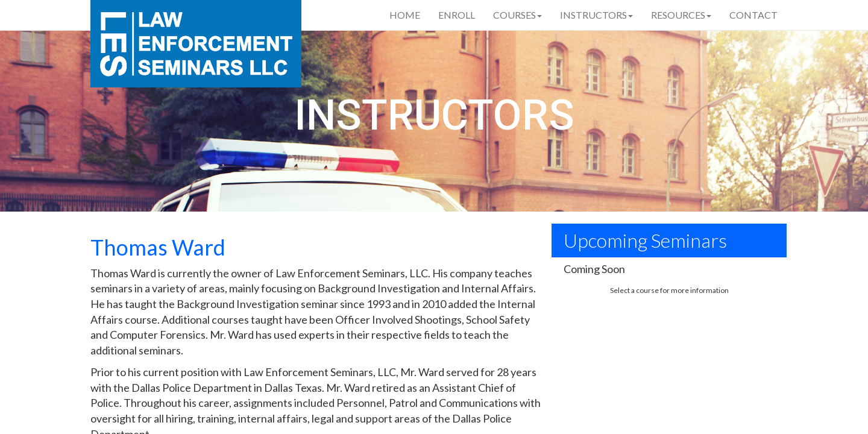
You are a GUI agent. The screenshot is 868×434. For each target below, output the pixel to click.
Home (405, 15)
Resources (681, 15)
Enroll (457, 15)
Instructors (596, 15)
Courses (517, 15)
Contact (753, 15)
